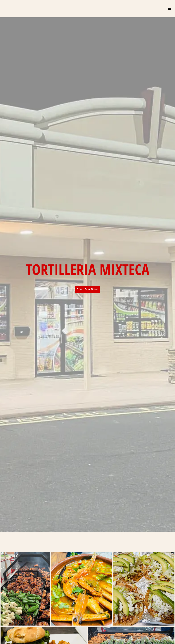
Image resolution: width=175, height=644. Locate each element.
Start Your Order (87, 289)
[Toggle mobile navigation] (170, 8)
